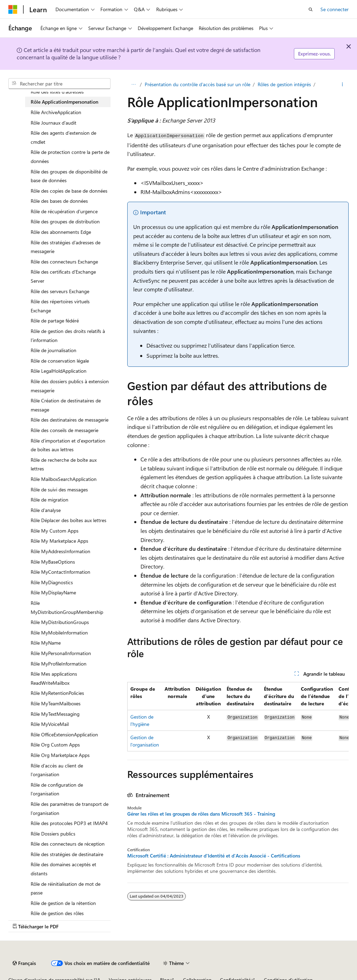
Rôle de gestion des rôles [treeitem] (57, 913)
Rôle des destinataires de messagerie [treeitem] (70, 420)
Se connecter (335, 9)
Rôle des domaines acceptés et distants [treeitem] (63, 869)
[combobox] (59, 84)
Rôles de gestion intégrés (284, 84)
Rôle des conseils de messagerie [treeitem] (64, 430)
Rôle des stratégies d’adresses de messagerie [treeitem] (66, 247)
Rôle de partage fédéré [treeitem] (55, 321)
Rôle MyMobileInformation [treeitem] (59, 633)
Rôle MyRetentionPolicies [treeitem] (57, 693)
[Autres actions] (343, 84)
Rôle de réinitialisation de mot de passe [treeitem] (66, 888)
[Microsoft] (13, 9)
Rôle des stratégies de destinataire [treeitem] (67, 854)
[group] (238, 717)
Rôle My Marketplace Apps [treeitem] (59, 541)
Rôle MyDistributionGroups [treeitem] (60, 622)
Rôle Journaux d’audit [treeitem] (54, 123)
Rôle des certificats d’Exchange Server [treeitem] (63, 276)
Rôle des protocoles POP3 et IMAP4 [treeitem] (69, 823)
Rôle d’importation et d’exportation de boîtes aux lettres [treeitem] (68, 445)
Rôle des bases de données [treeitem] (59, 201)
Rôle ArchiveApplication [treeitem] (56, 112)
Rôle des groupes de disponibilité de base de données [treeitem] (69, 176)
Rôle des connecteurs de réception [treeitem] (68, 844)
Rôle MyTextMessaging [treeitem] (55, 714)
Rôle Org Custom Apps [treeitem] (55, 745)
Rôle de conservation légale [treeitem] (60, 361)
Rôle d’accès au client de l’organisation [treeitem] (57, 770)
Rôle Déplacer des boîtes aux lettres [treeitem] (69, 520)
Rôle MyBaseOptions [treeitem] (53, 562)
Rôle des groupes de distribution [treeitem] (65, 221)
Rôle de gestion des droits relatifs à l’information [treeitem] (68, 336)
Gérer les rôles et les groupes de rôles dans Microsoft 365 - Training (201, 814)
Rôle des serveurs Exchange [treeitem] (60, 291)
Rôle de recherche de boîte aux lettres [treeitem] (64, 464)
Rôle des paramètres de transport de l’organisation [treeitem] (70, 808)
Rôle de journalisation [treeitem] (54, 350)
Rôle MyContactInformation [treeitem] (60, 572)
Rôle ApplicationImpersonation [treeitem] (64, 102)
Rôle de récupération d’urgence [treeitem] (64, 211)
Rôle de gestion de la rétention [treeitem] (63, 903)
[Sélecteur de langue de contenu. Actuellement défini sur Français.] (24, 963)
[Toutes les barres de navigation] (133, 84)
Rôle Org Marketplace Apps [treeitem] (60, 755)
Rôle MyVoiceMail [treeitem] (50, 724)
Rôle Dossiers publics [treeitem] (53, 834)
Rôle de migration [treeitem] (50, 500)
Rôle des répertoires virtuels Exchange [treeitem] (60, 306)
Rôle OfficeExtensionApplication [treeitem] (64, 734)
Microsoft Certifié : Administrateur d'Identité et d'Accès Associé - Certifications (214, 856)
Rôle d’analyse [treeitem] (46, 510)
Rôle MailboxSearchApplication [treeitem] (64, 479)
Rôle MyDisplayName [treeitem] (53, 592)
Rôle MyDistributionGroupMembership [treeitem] (67, 607)
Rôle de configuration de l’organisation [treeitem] (57, 789)
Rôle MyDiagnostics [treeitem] (52, 582)
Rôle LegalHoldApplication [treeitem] (59, 371)
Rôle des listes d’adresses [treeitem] (57, 92)
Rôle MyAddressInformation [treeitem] (60, 551)
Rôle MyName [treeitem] (46, 643)
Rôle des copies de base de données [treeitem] (69, 191)
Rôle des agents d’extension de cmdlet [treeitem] (63, 137)
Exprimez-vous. (314, 54)
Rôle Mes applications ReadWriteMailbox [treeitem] (54, 678)
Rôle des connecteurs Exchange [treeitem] (64, 262)
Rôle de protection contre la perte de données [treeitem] (70, 157)
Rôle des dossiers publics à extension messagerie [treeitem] (70, 386)
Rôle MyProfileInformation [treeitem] (59, 664)
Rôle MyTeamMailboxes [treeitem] (56, 703)
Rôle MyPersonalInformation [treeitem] (61, 653)
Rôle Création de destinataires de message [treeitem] (66, 405)
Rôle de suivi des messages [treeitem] (59, 489)
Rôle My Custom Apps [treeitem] (55, 531)
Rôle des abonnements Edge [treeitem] (61, 232)
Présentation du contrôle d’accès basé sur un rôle (198, 84)
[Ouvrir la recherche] (311, 9)
